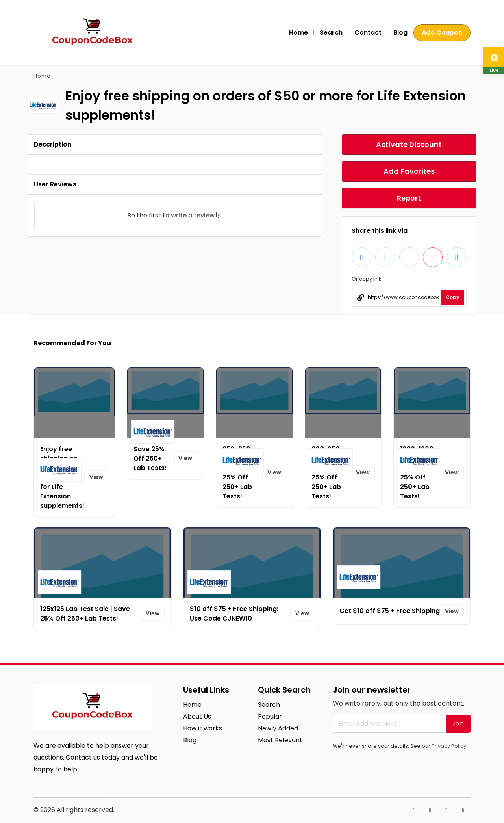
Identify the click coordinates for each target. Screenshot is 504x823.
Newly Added (278, 728)
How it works (203, 728)
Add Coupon (442, 33)
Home (298, 33)
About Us (197, 716)
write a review (193, 215)
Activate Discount (409, 144)
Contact (368, 33)
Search (331, 33)
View (96, 477)
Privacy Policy (449, 746)
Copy (452, 297)
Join (458, 723)
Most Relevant (280, 740)
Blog (400, 33)
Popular (270, 716)
